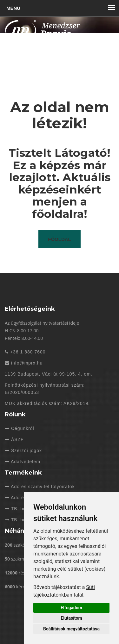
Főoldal (60, 239)
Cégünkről (20, 428)
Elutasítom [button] (71, 618)
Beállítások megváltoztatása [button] (71, 629)
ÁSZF (14, 439)
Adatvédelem (23, 462)
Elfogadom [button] (71, 608)
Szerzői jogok (23, 451)
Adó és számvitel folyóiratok (40, 487)
